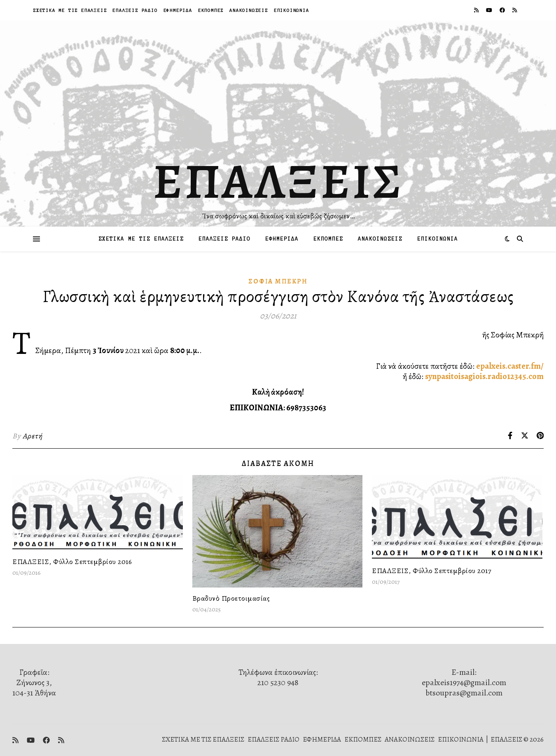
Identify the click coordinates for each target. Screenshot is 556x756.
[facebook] (503, 10)
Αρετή (33, 436)
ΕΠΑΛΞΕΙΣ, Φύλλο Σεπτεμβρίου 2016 (72, 562)
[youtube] (490, 10)
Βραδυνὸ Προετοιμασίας (231, 598)
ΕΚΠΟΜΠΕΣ (211, 10)
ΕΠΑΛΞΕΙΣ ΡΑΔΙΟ (135, 10)
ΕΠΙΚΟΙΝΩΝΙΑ (292, 10)
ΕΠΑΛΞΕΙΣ (278, 181)
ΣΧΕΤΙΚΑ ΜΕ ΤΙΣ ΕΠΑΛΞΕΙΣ (70, 10)
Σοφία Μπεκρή (278, 281)
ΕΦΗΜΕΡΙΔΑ (178, 10)
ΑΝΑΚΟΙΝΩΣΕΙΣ (249, 10)
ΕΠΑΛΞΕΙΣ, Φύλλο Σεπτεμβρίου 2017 (432, 571)
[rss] (477, 10)
